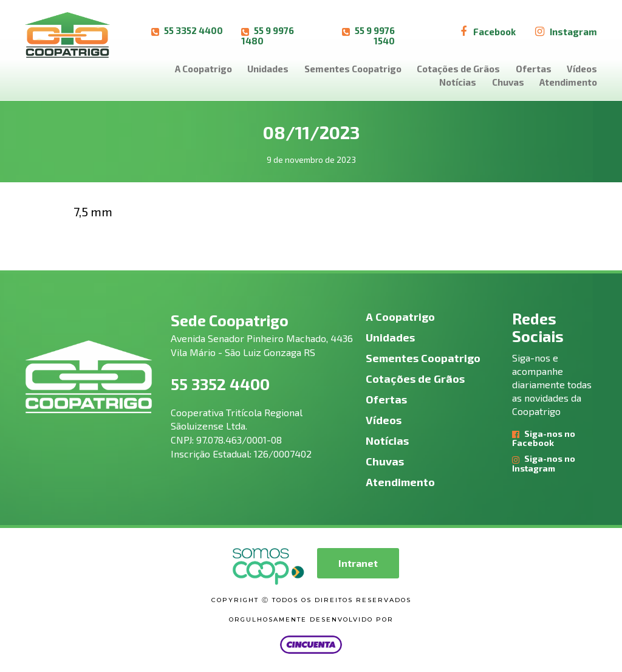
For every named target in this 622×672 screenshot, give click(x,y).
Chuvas (508, 82)
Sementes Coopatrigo (353, 69)
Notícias (458, 82)
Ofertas (534, 69)
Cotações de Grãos (458, 69)
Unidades (268, 69)
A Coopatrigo (203, 69)
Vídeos (582, 69)
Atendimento (568, 82)
